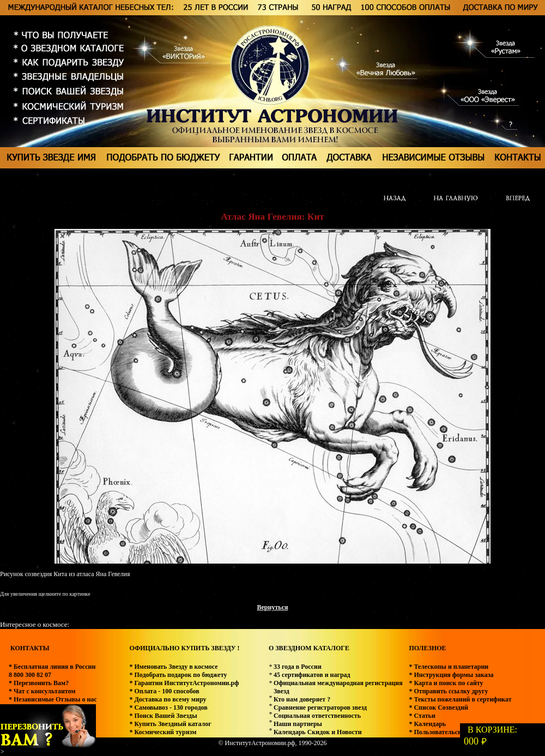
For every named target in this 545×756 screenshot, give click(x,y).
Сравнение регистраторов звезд (320, 707)
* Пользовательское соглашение (456, 732)
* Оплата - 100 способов (164, 691)
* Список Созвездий (438, 707)
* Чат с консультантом (42, 691)
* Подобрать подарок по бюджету (178, 675)
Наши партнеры (298, 724)
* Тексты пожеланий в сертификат (460, 699)
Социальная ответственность (317, 716)
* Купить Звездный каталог (170, 724)
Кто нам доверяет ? (302, 699)
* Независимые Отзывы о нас (53, 699)
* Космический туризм (163, 732)
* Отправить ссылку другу (448, 691)
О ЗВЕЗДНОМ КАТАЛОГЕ (309, 648)
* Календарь (427, 724)
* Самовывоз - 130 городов (168, 707)
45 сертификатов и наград (312, 675)
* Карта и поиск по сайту (446, 683)
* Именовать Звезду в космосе (173, 667)
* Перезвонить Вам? (39, 683)
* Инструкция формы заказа (451, 675)
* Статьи (422, 716)
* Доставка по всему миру (168, 699)
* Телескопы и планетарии (449, 667)
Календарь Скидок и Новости (318, 732)
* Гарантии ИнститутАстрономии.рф (184, 683)
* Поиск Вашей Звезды (163, 716)
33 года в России (298, 667)
